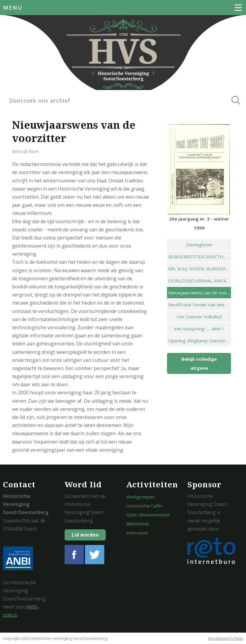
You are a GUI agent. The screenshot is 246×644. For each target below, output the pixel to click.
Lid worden (85, 535)
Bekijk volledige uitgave (199, 363)
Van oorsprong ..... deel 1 (199, 329)
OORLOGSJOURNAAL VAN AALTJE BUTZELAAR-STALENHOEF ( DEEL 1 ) (200, 281)
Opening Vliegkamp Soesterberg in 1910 (200, 341)
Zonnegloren (199, 245)
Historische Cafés (144, 506)
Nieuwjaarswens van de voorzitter (200, 293)
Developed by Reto (226, 638)
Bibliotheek (138, 524)
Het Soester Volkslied (199, 317)
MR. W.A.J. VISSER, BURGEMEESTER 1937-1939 (200, 269)
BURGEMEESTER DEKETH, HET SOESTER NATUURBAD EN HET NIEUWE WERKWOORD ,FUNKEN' (200, 257)
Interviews (137, 533)
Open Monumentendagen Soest (159, 515)
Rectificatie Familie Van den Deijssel (200, 305)
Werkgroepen (140, 497)
